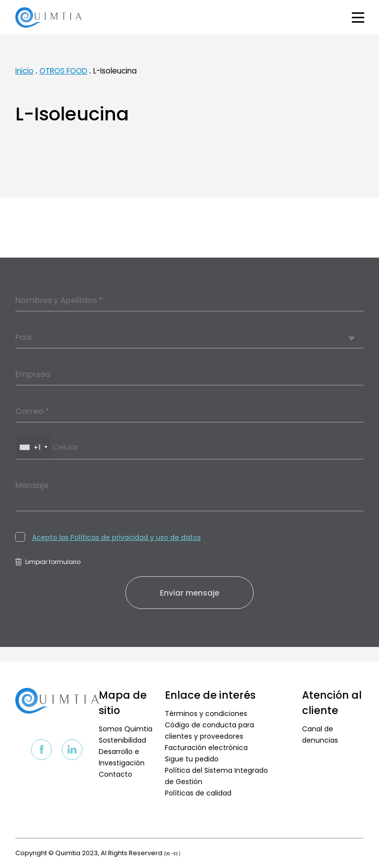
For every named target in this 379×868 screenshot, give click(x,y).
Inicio (24, 71)
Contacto (115, 774)
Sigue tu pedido (192, 759)
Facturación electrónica (206, 748)
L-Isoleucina (115, 71)
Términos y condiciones (206, 714)
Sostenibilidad (122, 740)
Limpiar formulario (48, 562)
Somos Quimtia (126, 729)
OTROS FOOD (63, 71)
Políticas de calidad (198, 793)
